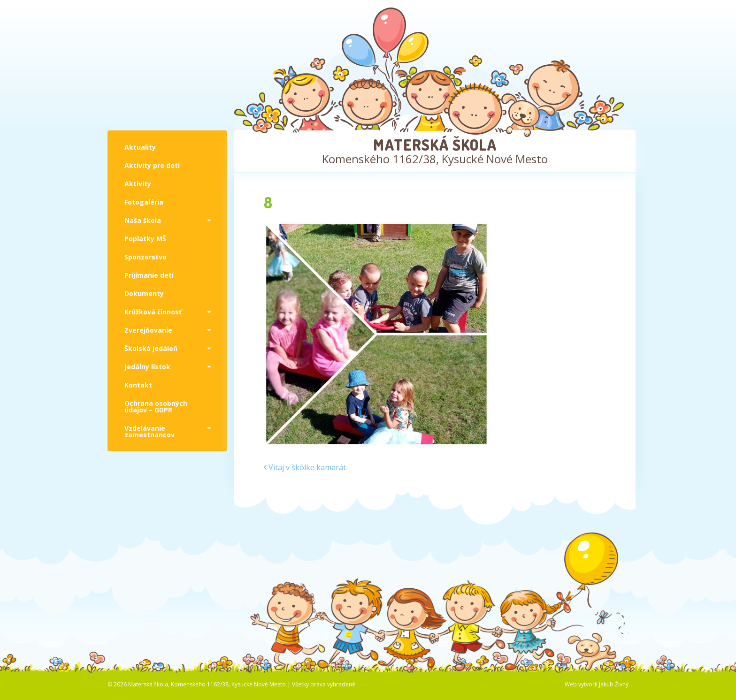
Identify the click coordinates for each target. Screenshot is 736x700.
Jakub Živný (614, 684)
